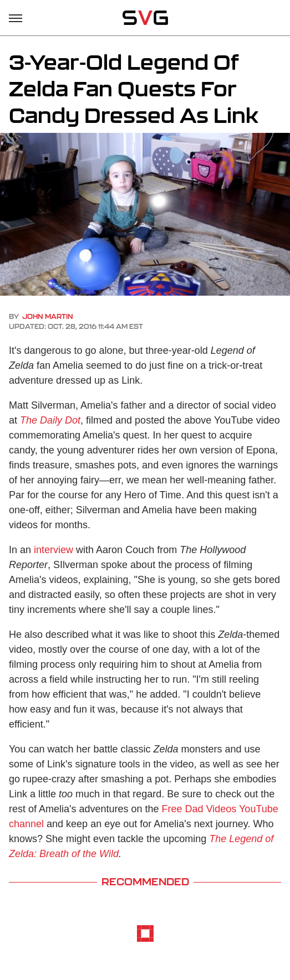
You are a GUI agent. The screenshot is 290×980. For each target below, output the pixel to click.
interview (54, 550)
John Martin (48, 316)
